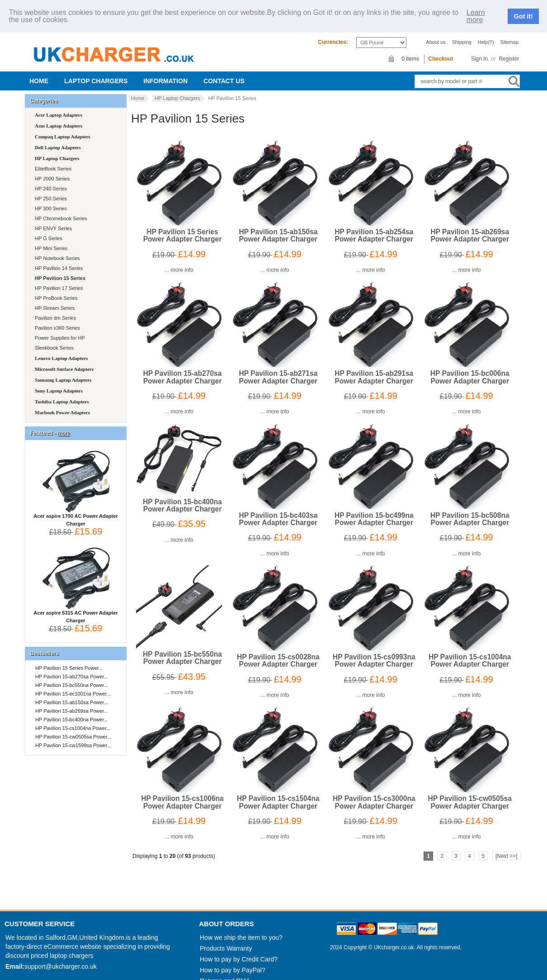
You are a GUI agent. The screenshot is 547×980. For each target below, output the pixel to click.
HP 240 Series (50, 180)
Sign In (479, 50)
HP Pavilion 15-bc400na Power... (72, 711)
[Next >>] (507, 847)
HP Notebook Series (57, 250)
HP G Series (48, 230)
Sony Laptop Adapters (59, 383)
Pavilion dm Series (55, 310)
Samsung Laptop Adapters (63, 372)
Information (165, 73)
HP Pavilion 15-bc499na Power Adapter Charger (374, 510)
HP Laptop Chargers (177, 90)
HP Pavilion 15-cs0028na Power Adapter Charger (278, 652)
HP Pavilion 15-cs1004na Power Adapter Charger (470, 652)
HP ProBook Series (56, 290)
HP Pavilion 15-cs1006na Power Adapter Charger (182, 794)
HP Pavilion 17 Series (58, 280)
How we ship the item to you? (241, 929)
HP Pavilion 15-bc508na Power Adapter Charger (470, 510)
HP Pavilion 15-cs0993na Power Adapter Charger (374, 652)
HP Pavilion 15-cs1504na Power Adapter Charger (278, 794)
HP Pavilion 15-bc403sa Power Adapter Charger (278, 510)
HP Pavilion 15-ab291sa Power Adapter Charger (374, 369)
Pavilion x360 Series (57, 320)
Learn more (476, 12)
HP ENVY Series (53, 220)
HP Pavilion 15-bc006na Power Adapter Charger (470, 369)
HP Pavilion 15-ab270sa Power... (72, 668)
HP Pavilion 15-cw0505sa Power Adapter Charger (470, 794)
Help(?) (486, 33)
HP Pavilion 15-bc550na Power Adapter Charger (182, 650)
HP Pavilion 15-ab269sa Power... (72, 703)
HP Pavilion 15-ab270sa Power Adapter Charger (182, 369)
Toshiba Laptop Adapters (62, 393)
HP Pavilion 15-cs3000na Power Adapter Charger (374, 794)
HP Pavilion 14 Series (58, 260)
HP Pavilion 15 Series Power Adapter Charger (183, 227)
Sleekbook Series (54, 340)
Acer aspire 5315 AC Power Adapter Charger (75, 606)
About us (436, 33)
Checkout (441, 51)
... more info (179, 262)
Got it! (523, 12)
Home (39, 73)
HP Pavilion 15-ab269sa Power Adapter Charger (470, 227)
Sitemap (509, 33)
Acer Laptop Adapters (59, 107)
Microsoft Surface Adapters (64, 361)
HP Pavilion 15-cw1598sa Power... (73, 737)
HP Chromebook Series (60, 210)
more (64, 425)
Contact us (224, 73)
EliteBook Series (52, 161)
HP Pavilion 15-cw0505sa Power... (73, 729)
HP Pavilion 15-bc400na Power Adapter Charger (182, 497)
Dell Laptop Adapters (58, 139)
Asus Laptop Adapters (59, 118)
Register (509, 50)
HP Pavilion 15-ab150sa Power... (72, 694)
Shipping (462, 33)
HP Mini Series (51, 240)
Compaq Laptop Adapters (63, 128)
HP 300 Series (50, 200)
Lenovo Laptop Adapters (61, 350)
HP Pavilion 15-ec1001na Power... (73, 686)
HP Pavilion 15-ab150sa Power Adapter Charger (278, 227)
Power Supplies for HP (59, 330)
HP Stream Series (54, 300)
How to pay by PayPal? (233, 962)
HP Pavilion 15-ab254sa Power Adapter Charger (374, 227)
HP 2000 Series (52, 170)
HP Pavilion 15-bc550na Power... (72, 677)
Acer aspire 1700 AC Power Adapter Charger (75, 509)
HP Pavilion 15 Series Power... (69, 660)
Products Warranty (226, 940)
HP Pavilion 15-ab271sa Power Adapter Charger (278, 369)
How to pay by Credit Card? (239, 951)
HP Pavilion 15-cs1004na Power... (73, 720)
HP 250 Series (50, 190)
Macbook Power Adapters (62, 404)
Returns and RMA (225, 973)
